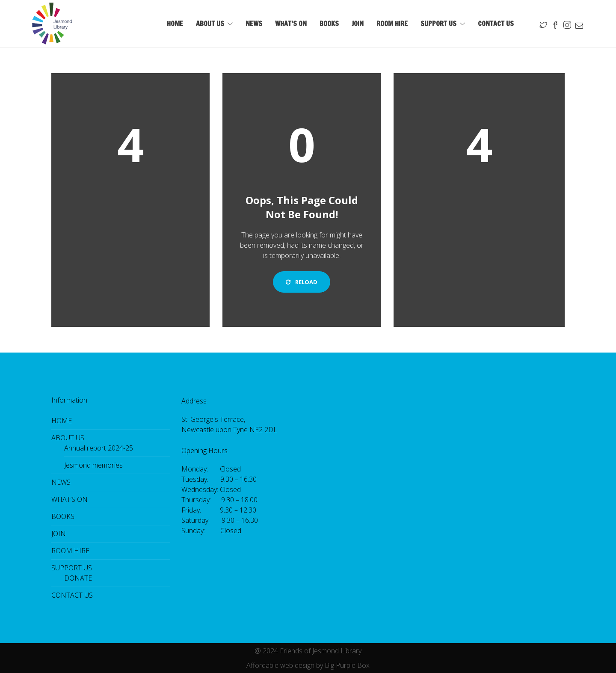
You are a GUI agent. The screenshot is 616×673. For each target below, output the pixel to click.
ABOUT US (210, 24)
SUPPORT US (438, 24)
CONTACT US (496, 24)
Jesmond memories (93, 465)
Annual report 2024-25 (99, 448)
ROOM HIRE (392, 24)
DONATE (78, 578)
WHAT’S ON (291, 24)
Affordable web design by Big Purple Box (308, 665)
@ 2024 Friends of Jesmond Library (308, 651)
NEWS (254, 24)
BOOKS (329, 24)
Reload (302, 282)
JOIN (358, 24)
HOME (175, 24)
